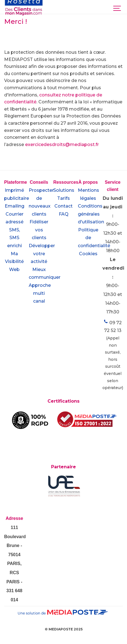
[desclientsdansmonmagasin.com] (24, 8)
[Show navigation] (117, 7)
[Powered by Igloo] (64, 637)
